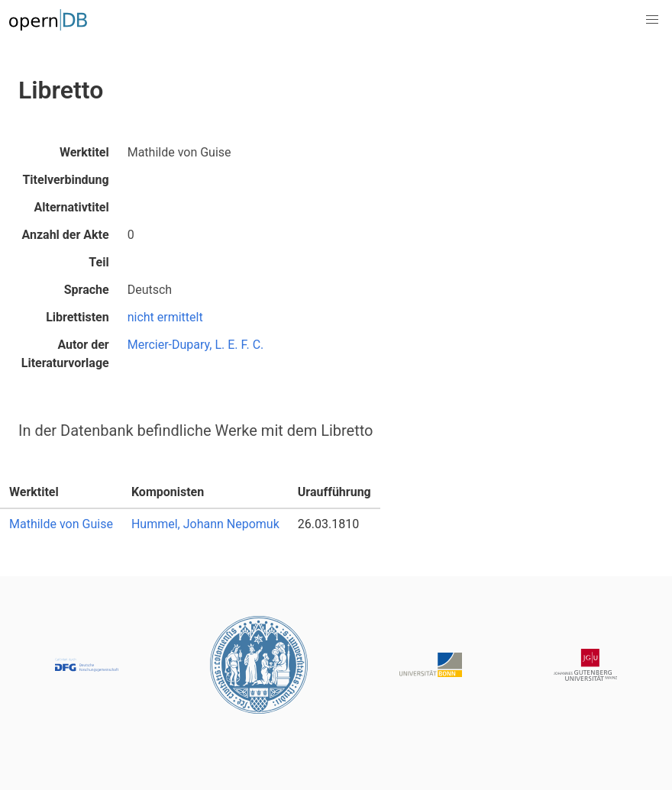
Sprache (87, 290)
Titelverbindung (65, 180)
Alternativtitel (72, 207)
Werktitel (84, 152)
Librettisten (78, 317)
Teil (99, 262)
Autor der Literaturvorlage (65, 354)
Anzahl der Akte (65, 235)
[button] (652, 20)
